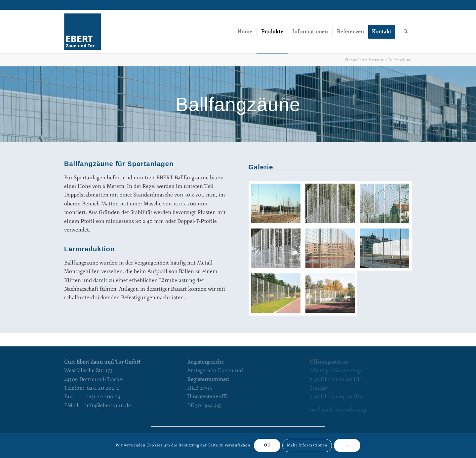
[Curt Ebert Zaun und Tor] (82, 32)
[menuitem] (245, 32)
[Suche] (406, 32)
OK (267, 445)
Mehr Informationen (307, 445)
